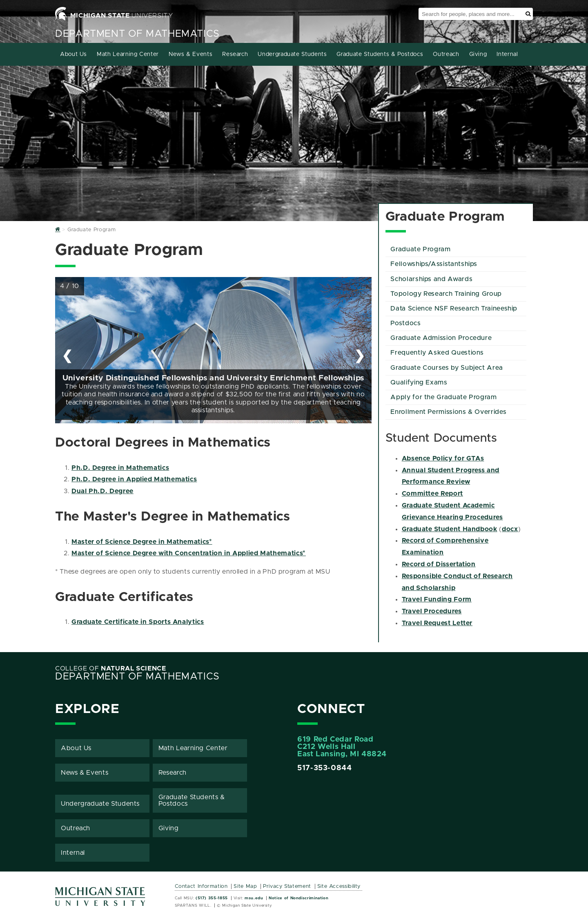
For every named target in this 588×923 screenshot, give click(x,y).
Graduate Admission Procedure (441, 338)
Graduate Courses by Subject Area (447, 368)
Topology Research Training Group (446, 294)
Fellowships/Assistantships (434, 264)
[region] (213, 350)
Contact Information (201, 886)
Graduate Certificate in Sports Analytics (138, 622)
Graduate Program (420, 249)
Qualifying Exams (419, 382)
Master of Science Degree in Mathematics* (142, 542)
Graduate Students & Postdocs (380, 54)
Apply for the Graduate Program (443, 397)
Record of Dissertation (439, 564)
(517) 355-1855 (212, 898)
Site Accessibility (339, 886)
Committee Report (432, 494)
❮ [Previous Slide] (67, 355)
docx (510, 529)
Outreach (446, 54)
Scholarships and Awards (431, 279)
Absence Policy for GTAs (443, 458)
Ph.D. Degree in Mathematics (120, 468)
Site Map (245, 886)
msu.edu (254, 898)
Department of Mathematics (137, 34)
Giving (478, 54)
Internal (507, 54)
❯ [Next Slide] (360, 355)
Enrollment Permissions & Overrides (448, 412)
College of (111, 668)
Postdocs (405, 323)
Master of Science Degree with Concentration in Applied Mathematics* (189, 553)
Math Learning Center (128, 54)
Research (235, 54)
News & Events (190, 54)
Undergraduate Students (292, 54)
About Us (73, 54)
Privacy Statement (287, 886)
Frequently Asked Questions (437, 353)
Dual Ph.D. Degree (102, 491)
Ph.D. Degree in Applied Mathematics (134, 479)
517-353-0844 (325, 768)
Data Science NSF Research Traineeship (454, 308)
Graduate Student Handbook (450, 529)
